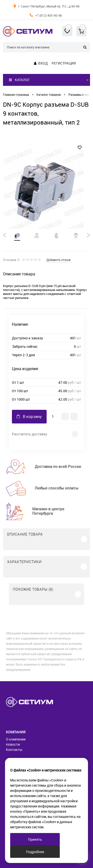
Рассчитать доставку (30, 434)
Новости (13, 744)
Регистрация (64, 63)
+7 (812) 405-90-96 (49, 15)
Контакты (14, 750)
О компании (16, 739)
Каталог (19, 80)
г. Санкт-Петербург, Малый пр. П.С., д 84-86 (49, 6)
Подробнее (35, 852)
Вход (43, 63)
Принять (35, 839)
